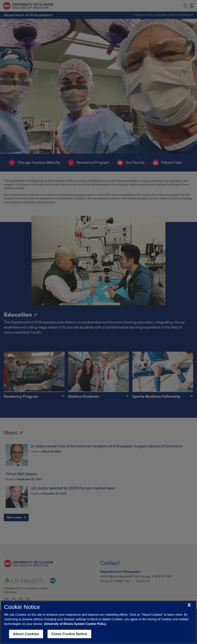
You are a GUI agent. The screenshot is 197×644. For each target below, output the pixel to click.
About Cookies (26, 634)
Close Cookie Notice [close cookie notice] (69, 634)
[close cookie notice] (189, 605)
